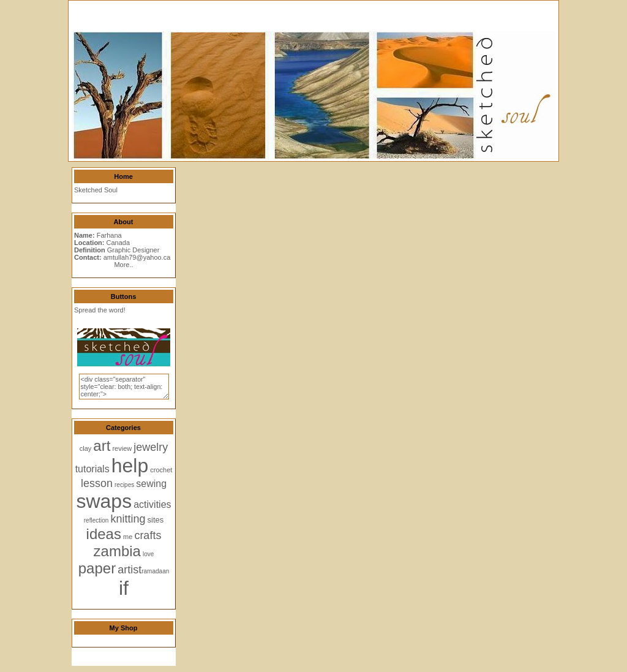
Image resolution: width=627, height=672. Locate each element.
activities (152, 504)
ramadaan (155, 571)
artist (130, 570)
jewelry (151, 447)
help (130, 466)
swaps (104, 501)
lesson (97, 483)
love (148, 554)
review (122, 448)
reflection (96, 520)
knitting (128, 519)
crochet (161, 470)
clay (86, 448)
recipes (124, 485)
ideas (104, 534)
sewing (151, 484)
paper (97, 568)
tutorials (92, 469)
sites (156, 520)
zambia (117, 551)
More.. (123, 265)
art (102, 446)
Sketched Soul (96, 190)
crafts (148, 535)
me (128, 537)
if (124, 588)
